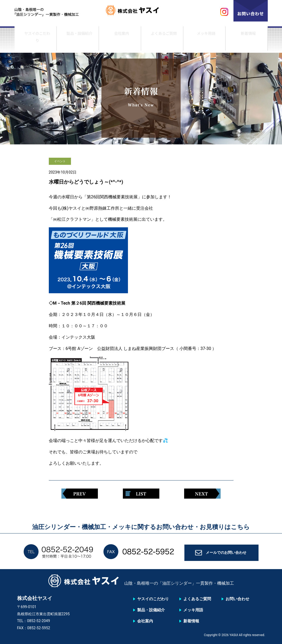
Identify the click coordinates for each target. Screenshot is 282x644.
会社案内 (120, 40)
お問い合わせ (237, 599)
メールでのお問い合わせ (226, 554)
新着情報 (246, 40)
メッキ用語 (204, 40)
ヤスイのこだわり (35, 40)
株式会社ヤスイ (141, 12)
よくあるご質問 (162, 40)
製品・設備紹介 (78, 40)
